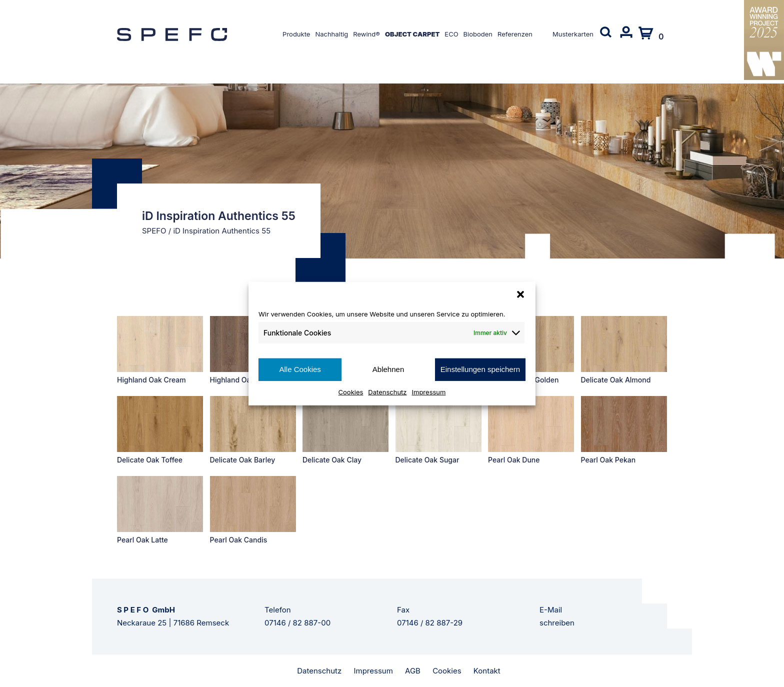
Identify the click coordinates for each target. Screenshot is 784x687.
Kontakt (487, 671)
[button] (520, 294)
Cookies (351, 391)
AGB (413, 671)
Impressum (429, 391)
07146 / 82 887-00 (297, 623)
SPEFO (154, 231)
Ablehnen (388, 369)
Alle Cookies (300, 369)
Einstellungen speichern (480, 369)
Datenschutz (387, 391)
